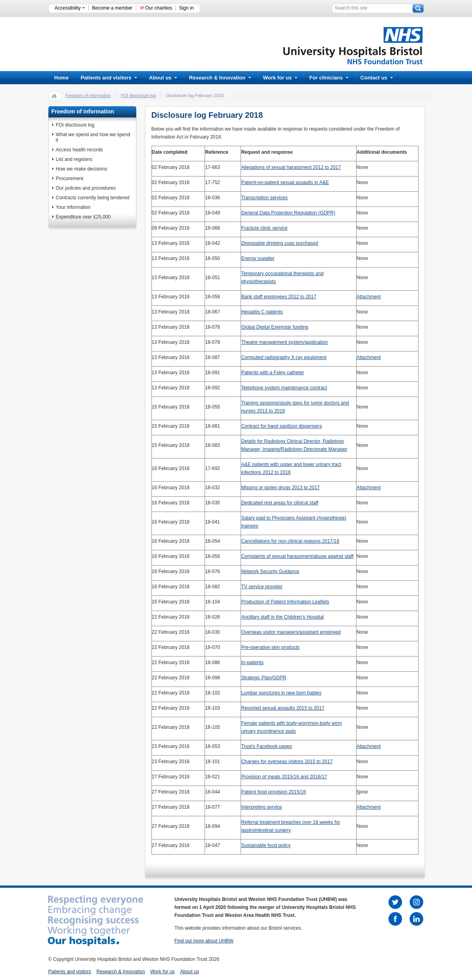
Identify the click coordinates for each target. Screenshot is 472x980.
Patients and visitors (109, 78)
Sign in (186, 8)
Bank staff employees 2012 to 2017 (279, 297)
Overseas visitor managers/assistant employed (291, 632)
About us (163, 78)
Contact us (377, 78)
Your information (73, 207)
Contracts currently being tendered (93, 198)
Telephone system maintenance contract (284, 388)
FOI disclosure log (138, 95)
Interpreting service (261, 807)
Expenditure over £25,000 (83, 217)
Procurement (70, 179)
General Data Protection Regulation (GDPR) (288, 213)
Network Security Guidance (270, 571)
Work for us (280, 78)
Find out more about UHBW (204, 941)
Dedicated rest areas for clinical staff (280, 503)
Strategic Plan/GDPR (264, 678)
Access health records (80, 150)
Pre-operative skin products (270, 647)
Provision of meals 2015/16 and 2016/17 (284, 777)
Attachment (369, 297)
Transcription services (264, 198)
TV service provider (262, 587)
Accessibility (70, 8)
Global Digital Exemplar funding (275, 327)
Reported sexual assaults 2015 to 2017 (283, 708)
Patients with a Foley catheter (272, 373)
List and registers (74, 159)
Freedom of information (88, 95)
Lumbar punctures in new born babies (281, 693)
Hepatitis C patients (262, 312)
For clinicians (329, 78)
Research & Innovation (220, 78)
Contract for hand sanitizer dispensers (281, 426)
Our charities (159, 8)
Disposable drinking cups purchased (280, 243)
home (54, 96)
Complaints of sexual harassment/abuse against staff (297, 556)
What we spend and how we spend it (93, 137)
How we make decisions (82, 169)
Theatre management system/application (284, 342)
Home (62, 78)
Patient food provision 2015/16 (273, 792)
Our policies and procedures (86, 188)
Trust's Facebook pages (266, 746)
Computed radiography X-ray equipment (284, 357)
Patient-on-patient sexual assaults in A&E (285, 183)
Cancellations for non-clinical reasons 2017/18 (290, 541)
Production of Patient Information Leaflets (285, 602)
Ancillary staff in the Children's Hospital (282, 617)
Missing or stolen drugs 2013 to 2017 (280, 488)
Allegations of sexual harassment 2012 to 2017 (291, 167)
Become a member (112, 8)
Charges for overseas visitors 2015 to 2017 (287, 762)
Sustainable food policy (266, 845)
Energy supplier (258, 258)
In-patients (252, 663)
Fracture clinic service (264, 228)
